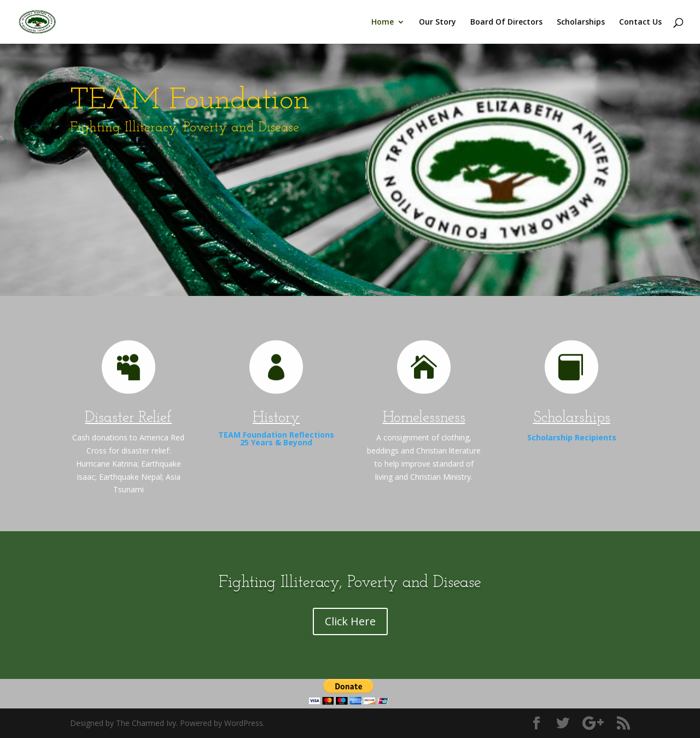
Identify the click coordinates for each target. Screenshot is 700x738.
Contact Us (640, 22)
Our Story (437, 22)
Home (383, 22)
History (276, 418)
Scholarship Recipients (572, 437)
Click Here (350, 621)
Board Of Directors (506, 22)
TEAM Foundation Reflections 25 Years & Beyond (276, 438)
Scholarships (581, 22)
